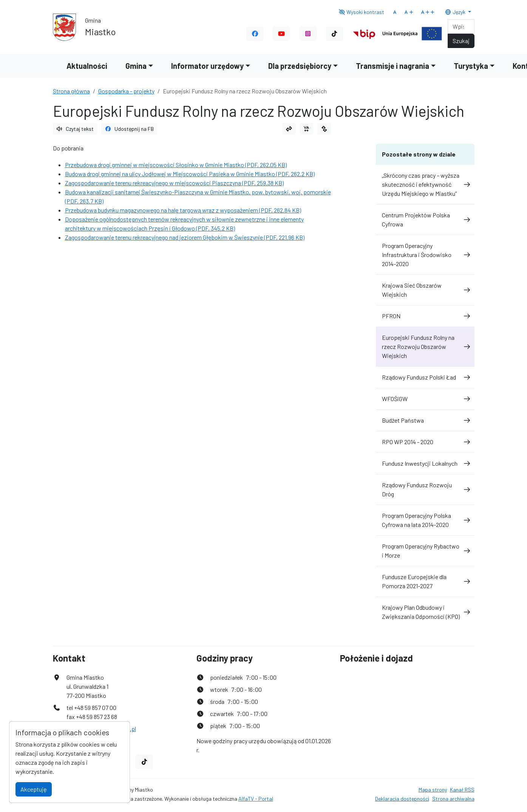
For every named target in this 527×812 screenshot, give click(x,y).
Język (456, 12)
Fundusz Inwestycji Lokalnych (425, 463)
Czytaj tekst (75, 129)
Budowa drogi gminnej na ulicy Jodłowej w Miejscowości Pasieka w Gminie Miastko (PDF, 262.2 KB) (190, 174)
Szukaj (461, 41)
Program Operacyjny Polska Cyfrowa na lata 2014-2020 (425, 520)
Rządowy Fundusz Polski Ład (425, 377)
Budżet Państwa (425, 420)
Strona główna (71, 91)
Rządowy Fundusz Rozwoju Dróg (425, 489)
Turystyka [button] (471, 66)
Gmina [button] (136, 66)
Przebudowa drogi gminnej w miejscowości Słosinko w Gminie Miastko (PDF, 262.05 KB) (176, 165)
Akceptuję (34, 789)
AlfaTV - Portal (256, 799)
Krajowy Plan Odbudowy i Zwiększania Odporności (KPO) (425, 612)
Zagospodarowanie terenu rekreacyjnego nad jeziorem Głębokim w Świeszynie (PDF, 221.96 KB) (185, 237)
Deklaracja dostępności (402, 799)
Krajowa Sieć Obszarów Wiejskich (425, 290)
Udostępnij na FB (129, 129)
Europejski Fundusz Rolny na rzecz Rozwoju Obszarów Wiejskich (425, 346)
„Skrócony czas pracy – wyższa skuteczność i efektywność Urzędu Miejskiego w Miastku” (425, 184)
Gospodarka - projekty (126, 91)
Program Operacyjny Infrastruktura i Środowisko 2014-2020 (425, 255)
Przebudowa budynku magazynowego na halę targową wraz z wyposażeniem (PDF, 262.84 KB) (183, 210)
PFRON (425, 316)
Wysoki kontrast (361, 12)
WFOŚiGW (425, 399)
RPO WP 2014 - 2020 (425, 442)
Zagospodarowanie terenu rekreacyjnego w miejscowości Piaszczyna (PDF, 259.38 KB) (174, 183)
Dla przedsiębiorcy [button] (300, 66)
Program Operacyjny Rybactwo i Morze (425, 551)
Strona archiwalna (453, 799)
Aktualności (87, 66)
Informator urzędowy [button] (207, 66)
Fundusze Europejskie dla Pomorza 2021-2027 (425, 581)
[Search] (461, 26)
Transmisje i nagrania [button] (393, 66)
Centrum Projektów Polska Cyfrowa (425, 219)
